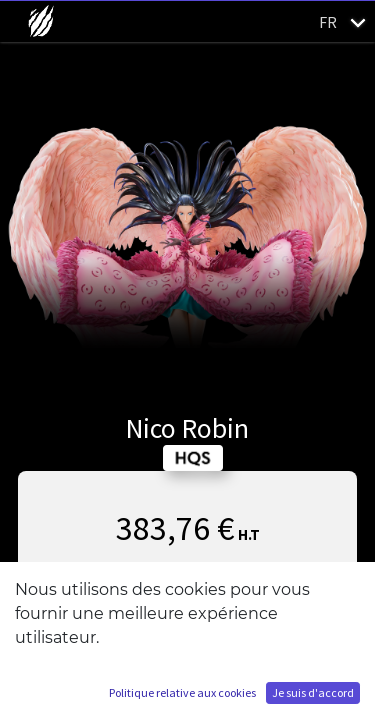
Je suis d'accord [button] (313, 692)
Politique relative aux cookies (182, 692)
